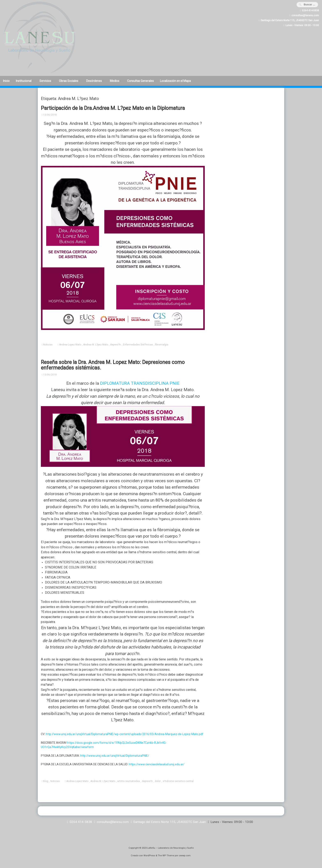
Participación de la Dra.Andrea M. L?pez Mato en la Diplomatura (113, 108)
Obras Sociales (69, 81)
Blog (46, 781)
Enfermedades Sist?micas (138, 345)
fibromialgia (162, 345)
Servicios (45, 81)
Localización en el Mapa (175, 81)
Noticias (48, 345)
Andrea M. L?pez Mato (96, 345)
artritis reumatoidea (129, 781)
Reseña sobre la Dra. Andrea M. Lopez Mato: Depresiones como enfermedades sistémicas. (113, 365)
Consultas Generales (140, 81)
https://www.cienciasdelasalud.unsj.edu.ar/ (157, 764)
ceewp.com (185, 856)
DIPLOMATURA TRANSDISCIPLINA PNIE (140, 383)
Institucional (24, 81)
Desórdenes (94, 81)
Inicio (6, 81)
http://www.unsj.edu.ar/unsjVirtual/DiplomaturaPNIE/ (115, 756)
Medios (115, 81)
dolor (158, 781)
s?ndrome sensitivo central (178, 781)
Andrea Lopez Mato (70, 345)
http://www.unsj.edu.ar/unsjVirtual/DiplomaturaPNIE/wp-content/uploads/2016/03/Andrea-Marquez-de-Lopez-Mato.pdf (125, 734)
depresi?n (116, 345)
